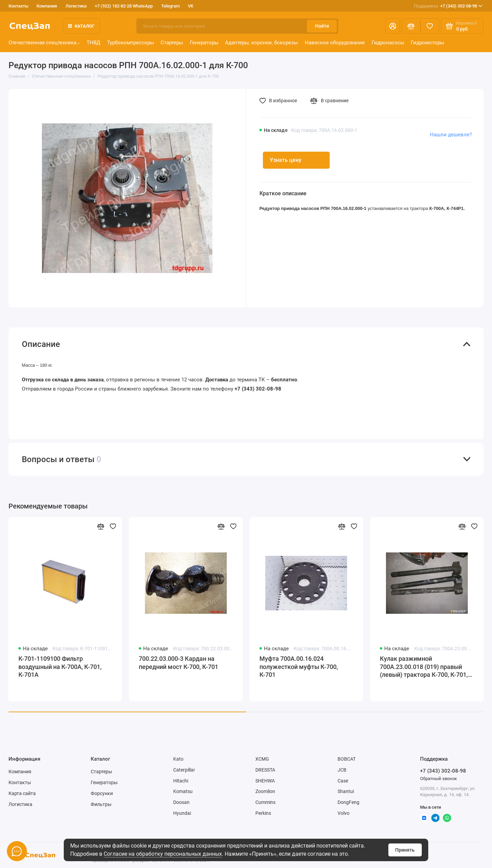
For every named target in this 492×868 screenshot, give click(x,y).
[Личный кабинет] (393, 26)
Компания (47, 6)
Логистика (76, 6)
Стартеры (172, 43)
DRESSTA (265, 770)
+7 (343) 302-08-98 (448, 6)
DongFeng (348, 802)
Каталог (81, 26)
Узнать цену (286, 160)
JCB (342, 770)
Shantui (346, 791)
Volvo (344, 813)
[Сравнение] (411, 26)
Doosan (181, 802)
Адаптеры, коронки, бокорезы (262, 43)
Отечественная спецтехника (44, 43)
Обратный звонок (438, 779)
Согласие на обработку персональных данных (163, 854)
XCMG (262, 759)
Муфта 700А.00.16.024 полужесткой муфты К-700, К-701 (299, 667)
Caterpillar (184, 770)
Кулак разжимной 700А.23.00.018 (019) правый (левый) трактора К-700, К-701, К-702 (424, 667)
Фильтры (101, 804)
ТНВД (93, 43)
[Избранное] (430, 26)
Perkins (263, 813)
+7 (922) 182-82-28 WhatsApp (124, 6)
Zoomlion (265, 791)
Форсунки (102, 793)
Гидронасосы (388, 43)
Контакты (18, 6)
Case (343, 781)
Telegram (170, 6)
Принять (405, 850)
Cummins (265, 802)
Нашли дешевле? (451, 135)
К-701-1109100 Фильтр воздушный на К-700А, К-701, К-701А (60, 667)
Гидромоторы (428, 43)
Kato (178, 759)
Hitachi (181, 781)
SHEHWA (265, 781)
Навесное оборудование (335, 43)
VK (191, 6)
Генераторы (204, 43)
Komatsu (183, 791)
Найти (322, 26)
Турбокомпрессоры (131, 43)
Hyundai (182, 813)
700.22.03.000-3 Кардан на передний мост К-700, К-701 (178, 663)
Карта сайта (22, 793)
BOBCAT (347, 759)
